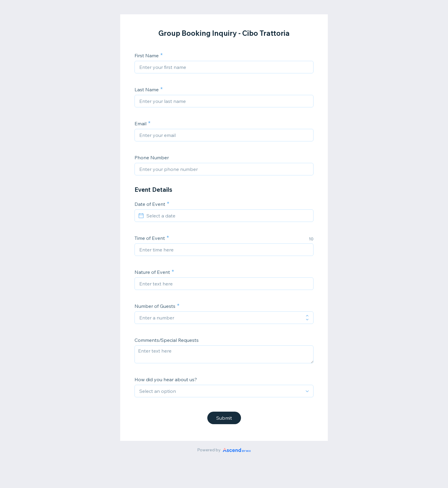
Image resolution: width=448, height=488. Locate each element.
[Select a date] (228, 216)
